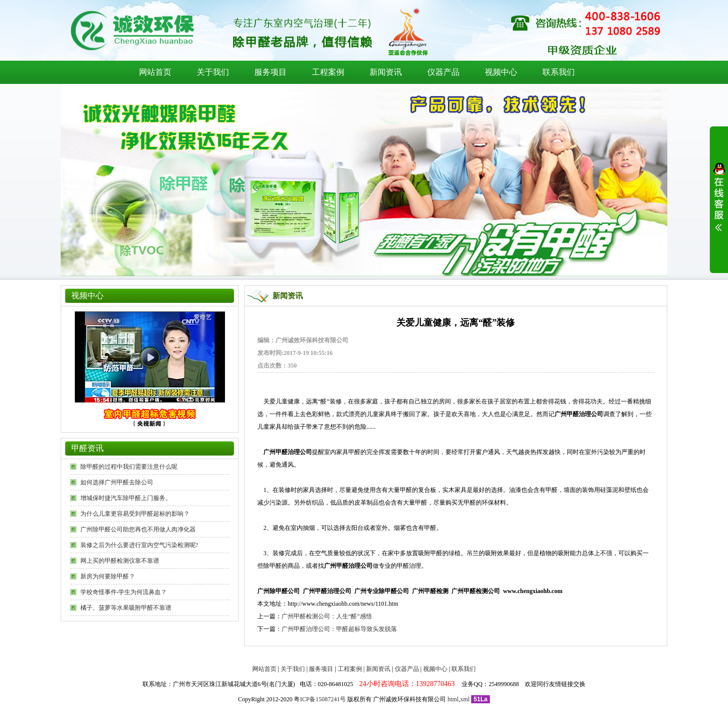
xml (465, 699)
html (453, 699)
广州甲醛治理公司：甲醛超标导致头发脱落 (339, 629)
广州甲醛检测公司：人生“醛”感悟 (327, 616)
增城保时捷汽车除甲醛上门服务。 (126, 498)
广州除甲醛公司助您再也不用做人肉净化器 (138, 529)
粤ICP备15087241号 (320, 699)
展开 (719, 203)
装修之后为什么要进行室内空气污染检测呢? (139, 545)
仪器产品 (443, 72)
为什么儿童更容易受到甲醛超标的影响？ (135, 514)
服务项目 (270, 72)
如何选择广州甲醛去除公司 (117, 482)
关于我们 (213, 72)
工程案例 (328, 72)
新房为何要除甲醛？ (108, 576)
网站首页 (155, 72)
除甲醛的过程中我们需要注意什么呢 (129, 467)
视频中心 (501, 72)
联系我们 (559, 72)
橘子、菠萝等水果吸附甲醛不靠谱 (126, 608)
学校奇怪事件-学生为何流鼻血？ (124, 592)
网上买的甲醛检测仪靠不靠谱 (120, 561)
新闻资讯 (386, 72)
